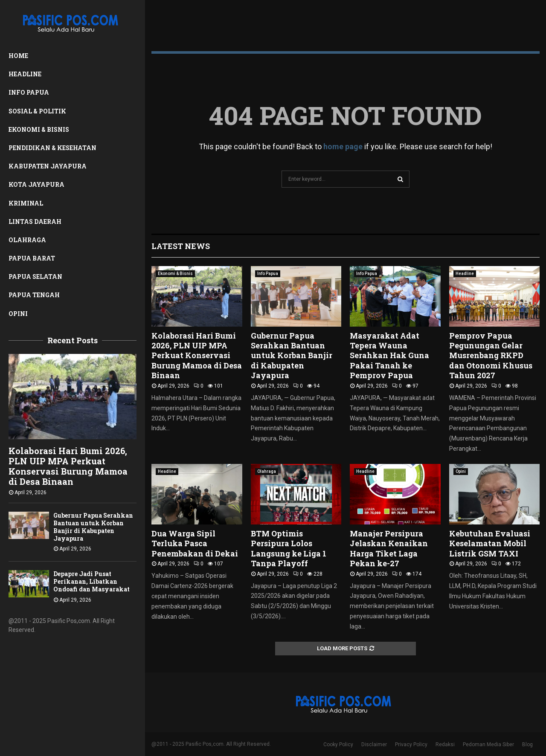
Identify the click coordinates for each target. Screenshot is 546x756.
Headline (25, 74)
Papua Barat (32, 258)
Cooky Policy (338, 744)
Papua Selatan (35, 277)
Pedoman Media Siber (488, 744)
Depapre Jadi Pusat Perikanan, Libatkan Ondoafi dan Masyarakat (91, 581)
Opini (18, 314)
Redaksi (445, 744)
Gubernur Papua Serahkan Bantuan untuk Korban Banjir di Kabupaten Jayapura (93, 527)
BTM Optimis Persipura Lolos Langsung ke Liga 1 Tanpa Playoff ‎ (289, 548)
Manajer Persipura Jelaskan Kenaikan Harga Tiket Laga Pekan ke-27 (389, 548)
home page (343, 146)
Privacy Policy (411, 744)
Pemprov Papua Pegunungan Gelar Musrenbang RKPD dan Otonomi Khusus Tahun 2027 (491, 356)
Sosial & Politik (37, 111)
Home (18, 56)
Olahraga (27, 240)
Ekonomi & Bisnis (39, 129)
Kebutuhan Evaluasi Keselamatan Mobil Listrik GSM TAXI (490, 543)
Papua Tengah (34, 295)
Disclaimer (374, 744)
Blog (527, 744)
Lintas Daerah (35, 222)
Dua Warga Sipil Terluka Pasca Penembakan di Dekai (195, 543)
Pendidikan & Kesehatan (52, 148)
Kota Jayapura (36, 184)
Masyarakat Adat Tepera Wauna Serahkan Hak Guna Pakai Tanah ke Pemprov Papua (389, 356)
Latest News (181, 246)
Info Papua (29, 92)
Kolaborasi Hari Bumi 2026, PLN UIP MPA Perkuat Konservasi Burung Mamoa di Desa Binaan (68, 466)
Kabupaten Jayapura (48, 166)
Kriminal (26, 203)
